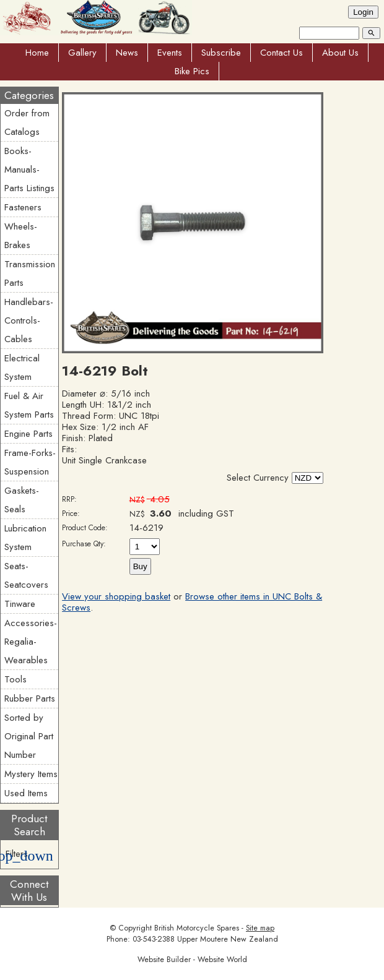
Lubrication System (25, 538)
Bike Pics (192, 71)
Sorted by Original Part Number (29, 736)
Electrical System (22, 367)
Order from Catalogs (27, 123)
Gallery (82, 53)
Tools (15, 679)
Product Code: (85, 528)
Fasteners (23, 207)
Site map (260, 928)
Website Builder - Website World (192, 960)
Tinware (20, 604)
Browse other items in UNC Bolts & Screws (192, 602)
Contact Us (281, 53)
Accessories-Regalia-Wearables (31, 642)
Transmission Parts (30, 273)
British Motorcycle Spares (197, 928)
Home (37, 53)
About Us (340, 53)
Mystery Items (31, 774)
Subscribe (221, 53)
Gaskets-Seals (22, 500)
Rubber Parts (30, 698)
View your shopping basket (116, 596)
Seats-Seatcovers (26, 575)
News (127, 53)
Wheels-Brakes (21, 236)
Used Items (26, 793)
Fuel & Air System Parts (29, 405)
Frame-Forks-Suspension (30, 462)
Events (170, 53)
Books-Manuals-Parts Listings (29, 170)
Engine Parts (28, 434)
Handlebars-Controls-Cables (29, 320)
